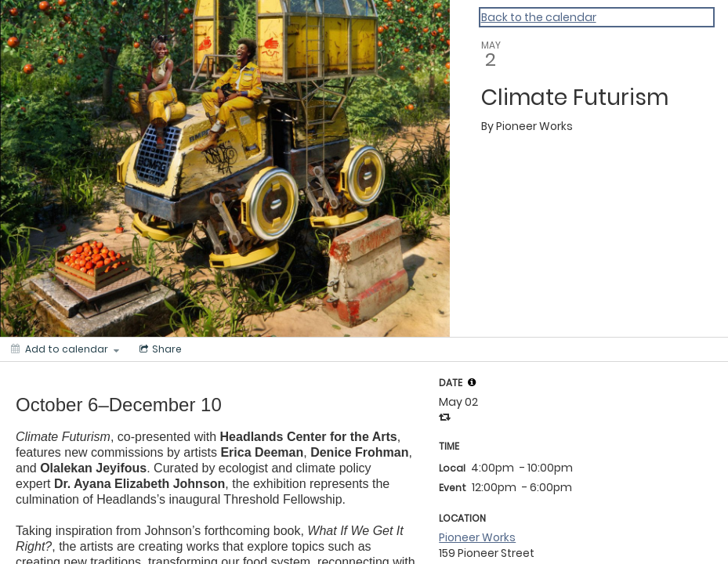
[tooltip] (472, 382)
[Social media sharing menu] (159, 349)
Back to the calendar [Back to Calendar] (539, 17)
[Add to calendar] (65, 349)
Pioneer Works (477, 537)
